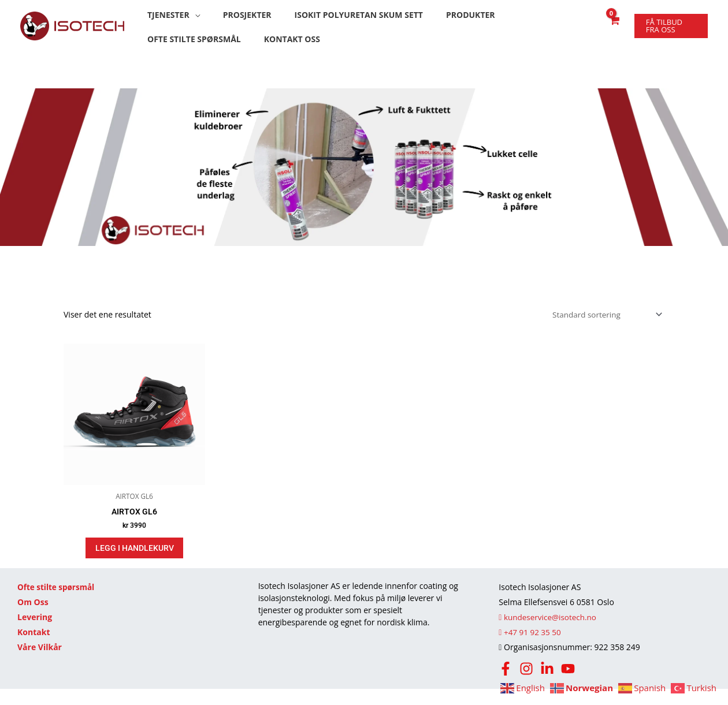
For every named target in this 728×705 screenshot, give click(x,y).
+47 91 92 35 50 (531, 648)
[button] (171, 16)
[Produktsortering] (603, 328)
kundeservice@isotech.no (549, 633)
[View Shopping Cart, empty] (610, 33)
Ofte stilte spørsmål (57, 603)
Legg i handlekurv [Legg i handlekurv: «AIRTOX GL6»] (135, 563)
